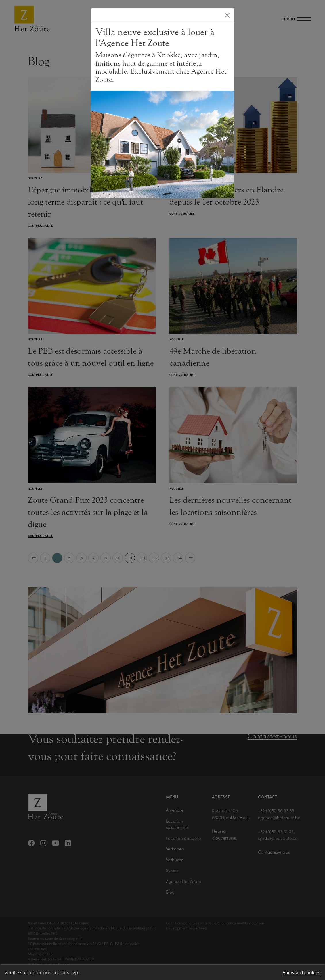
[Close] (227, 15)
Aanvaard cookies (301, 973)
